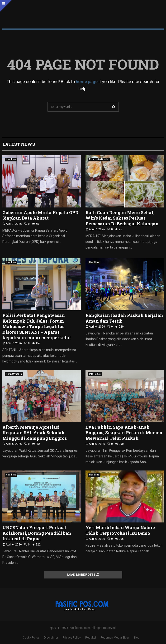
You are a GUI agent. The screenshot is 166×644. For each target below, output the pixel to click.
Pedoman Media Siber (115, 638)
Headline (11, 159)
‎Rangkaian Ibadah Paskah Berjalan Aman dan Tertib (124, 318)
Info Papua (95, 374)
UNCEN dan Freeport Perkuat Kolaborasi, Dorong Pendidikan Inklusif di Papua (37, 533)
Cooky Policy (31, 638)
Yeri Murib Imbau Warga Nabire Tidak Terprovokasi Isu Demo (120, 530)
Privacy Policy (72, 638)
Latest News (19, 144)
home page (87, 82)
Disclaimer (51, 638)
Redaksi (91, 638)
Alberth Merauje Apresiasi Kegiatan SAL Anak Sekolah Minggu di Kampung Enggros (35, 433)
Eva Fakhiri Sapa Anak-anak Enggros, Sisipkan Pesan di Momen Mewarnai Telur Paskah (124, 433)
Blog (136, 638)
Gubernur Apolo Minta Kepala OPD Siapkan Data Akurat (40, 215)
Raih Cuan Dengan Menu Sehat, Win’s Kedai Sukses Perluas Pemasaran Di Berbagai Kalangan (122, 218)
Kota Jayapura (14, 374)
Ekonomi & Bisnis (99, 159)
